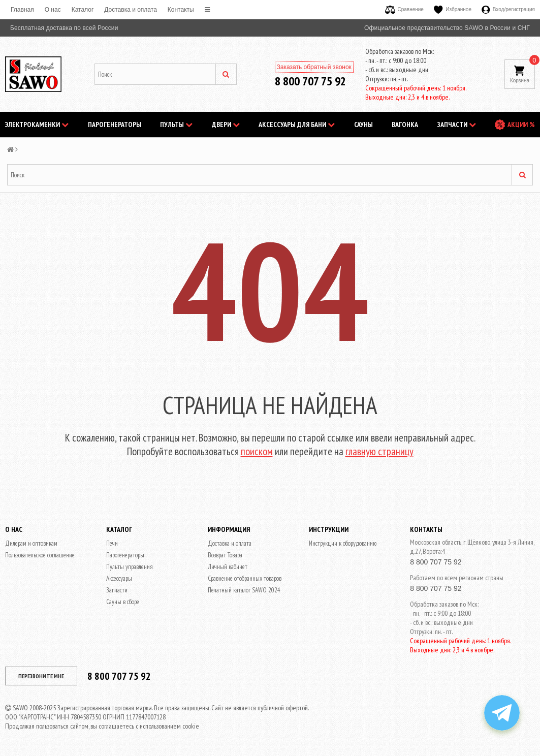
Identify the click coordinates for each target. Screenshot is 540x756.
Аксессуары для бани (297, 124)
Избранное (453, 9)
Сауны (363, 124)
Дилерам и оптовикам (31, 543)
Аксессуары (119, 578)
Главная (22, 10)
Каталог (83, 10)
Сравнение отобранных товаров (245, 578)
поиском (257, 451)
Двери (226, 124)
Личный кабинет (228, 567)
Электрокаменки (37, 124)
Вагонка (405, 124)
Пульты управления (130, 567)
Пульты (176, 124)
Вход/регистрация (508, 9)
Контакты (181, 10)
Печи (112, 543)
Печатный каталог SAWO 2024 (244, 590)
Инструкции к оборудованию (343, 543)
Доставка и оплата (131, 10)
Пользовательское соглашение (40, 555)
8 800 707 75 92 (310, 81)
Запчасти (457, 124)
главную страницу (379, 451)
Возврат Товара (225, 555)
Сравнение (404, 9)
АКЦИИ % (521, 124)
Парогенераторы (115, 124)
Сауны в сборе (123, 602)
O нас (53, 10)
